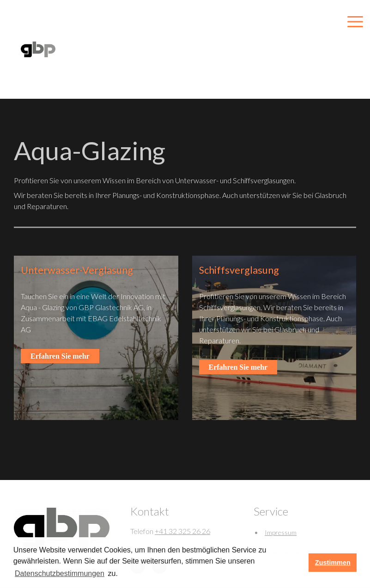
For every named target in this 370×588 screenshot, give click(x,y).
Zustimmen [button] (333, 563)
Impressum (281, 532)
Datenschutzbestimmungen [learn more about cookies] (60, 573)
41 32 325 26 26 (185, 531)
